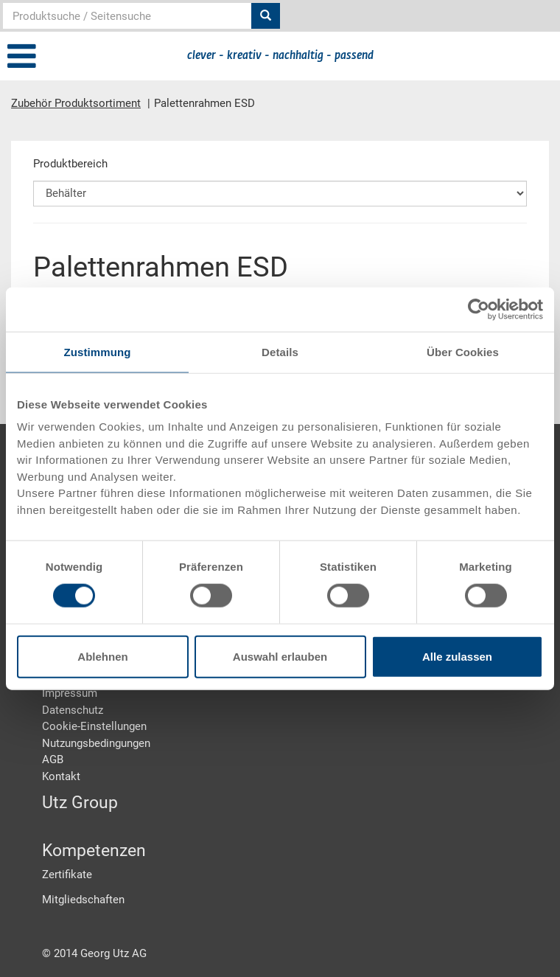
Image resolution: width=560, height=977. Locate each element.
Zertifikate (67, 875)
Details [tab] (280, 351)
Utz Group (80, 803)
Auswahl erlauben (280, 657)
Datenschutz (73, 710)
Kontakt (61, 776)
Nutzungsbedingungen (96, 743)
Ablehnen (102, 657)
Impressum (70, 693)
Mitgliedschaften (83, 900)
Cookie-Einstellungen (94, 726)
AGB (53, 759)
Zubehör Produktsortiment (76, 103)
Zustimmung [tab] (98, 351)
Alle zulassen (457, 657)
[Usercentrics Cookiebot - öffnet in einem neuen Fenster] (479, 309)
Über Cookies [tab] (463, 351)
